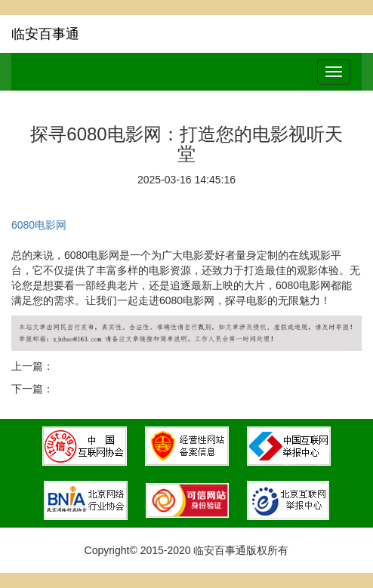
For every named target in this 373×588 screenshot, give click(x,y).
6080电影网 (39, 225)
